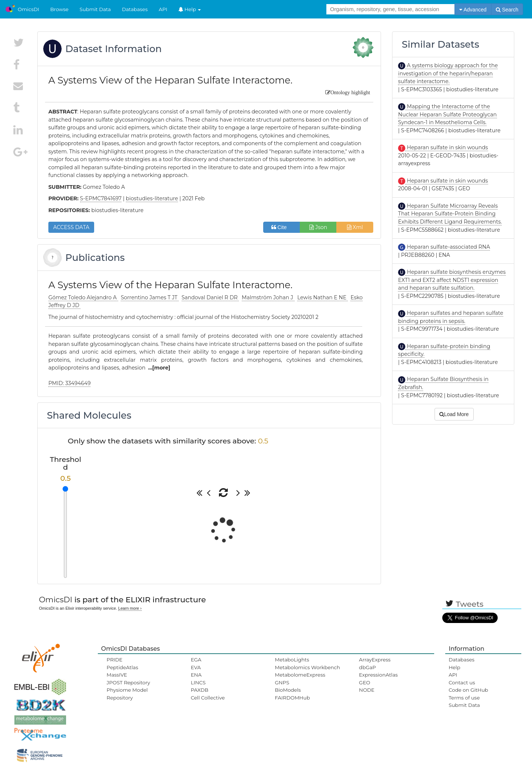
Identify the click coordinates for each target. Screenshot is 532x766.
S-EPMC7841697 (101, 198)
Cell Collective (208, 698)
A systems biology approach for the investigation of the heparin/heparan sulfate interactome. (448, 73)
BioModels (288, 690)
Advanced (473, 10)
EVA (196, 667)
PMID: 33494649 (70, 383)
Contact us (462, 682)
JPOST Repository (128, 682)
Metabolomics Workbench (307, 667)
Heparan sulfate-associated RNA (448, 247)
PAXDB (200, 690)
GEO (364, 682)
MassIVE (117, 675)
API (163, 9)
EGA (196, 660)
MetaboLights (292, 660)
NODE (367, 690)
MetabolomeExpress (300, 675)
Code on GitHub (468, 690)
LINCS (198, 682)
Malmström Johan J (268, 297)
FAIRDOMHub (292, 698)
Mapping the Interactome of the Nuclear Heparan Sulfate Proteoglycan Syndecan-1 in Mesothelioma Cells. (447, 114)
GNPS (282, 682)
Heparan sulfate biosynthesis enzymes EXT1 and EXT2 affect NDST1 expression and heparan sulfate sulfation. (452, 280)
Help (190, 9)
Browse (59, 9)
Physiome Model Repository (127, 694)
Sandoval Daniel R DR (210, 297)
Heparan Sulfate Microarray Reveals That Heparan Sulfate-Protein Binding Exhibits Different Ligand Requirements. (450, 214)
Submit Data (95, 9)
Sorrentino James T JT (150, 297)
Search (507, 10)
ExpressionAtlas (378, 675)
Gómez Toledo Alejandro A (83, 297)
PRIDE (115, 660)
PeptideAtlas (122, 667)
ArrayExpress (375, 660)
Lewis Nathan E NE (322, 297)
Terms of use (464, 698)
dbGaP (367, 667)
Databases (135, 9)
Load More (454, 414)
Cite (282, 227)
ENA (196, 675)
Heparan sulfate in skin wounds (447, 147)
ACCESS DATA (71, 227)
